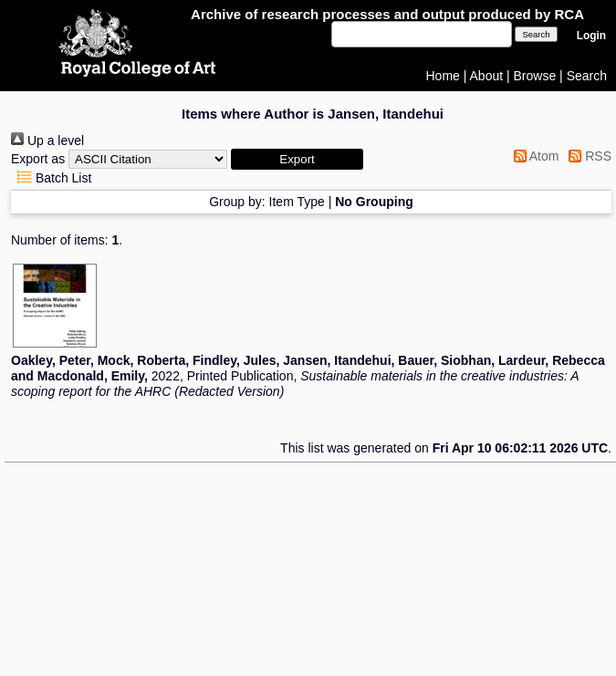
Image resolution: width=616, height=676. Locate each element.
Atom (533, 156)
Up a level (47, 140)
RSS (587, 156)
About (487, 76)
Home (443, 76)
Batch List (51, 178)
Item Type (297, 202)
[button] (297, 159)
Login (591, 36)
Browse (535, 76)
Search (587, 76)
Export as (38, 159)
